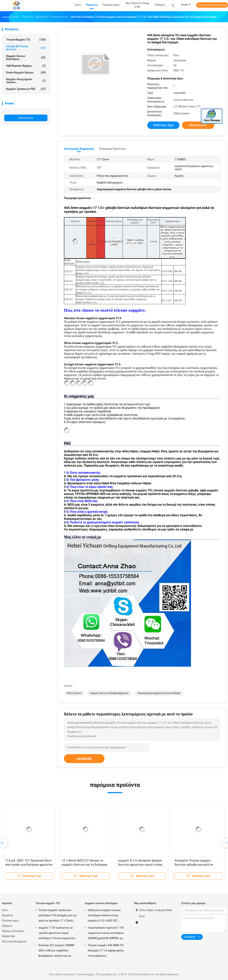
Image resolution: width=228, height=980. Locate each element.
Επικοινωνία (26, 118)
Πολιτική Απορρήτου (14, 942)
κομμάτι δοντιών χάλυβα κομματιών (109, 693)
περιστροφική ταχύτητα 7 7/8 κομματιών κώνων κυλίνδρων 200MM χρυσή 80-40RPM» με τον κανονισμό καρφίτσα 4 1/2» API (107, 933)
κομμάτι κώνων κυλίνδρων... (26, 58)
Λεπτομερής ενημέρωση (79, 149)
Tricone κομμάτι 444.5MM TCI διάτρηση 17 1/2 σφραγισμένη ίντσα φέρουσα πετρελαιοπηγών (106, 951)
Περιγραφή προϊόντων (112, 149)
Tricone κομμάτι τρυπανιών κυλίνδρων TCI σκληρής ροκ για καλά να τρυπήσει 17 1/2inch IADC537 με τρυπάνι (57, 916)
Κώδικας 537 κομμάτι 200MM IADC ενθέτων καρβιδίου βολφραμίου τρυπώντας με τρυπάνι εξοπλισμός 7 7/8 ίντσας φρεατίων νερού (56, 951)
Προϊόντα (7, 915)
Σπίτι (5, 910)
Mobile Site (8, 936)
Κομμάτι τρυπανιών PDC (26, 89)
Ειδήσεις (7, 926)
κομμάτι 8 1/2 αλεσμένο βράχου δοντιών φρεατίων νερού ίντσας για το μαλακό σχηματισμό (140, 865)
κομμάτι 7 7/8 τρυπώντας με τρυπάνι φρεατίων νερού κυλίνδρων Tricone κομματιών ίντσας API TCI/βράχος (57, 933)
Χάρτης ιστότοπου (13, 931)
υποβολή (84, 759)
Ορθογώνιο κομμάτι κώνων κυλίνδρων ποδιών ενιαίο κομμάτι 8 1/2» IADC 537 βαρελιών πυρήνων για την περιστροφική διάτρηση (104, 916)
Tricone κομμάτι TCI (26, 40)
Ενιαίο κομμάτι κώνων (26, 72)
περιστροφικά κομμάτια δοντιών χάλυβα (159, 693)
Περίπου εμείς (11, 921)
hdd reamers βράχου (26, 66)
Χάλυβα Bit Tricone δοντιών (26, 48)
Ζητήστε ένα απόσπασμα (212, 5)
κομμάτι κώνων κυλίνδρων (101, 903)
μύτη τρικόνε (74, 693)
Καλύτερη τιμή (163, 125)
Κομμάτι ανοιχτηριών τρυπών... (26, 81)
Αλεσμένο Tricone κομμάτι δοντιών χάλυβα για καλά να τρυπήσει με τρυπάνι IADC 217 (195, 865)
